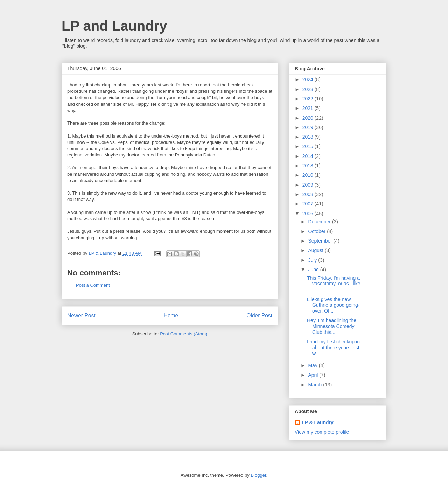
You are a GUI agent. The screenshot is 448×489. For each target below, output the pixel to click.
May (313, 365)
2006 (309, 214)
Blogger (258, 475)
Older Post (259, 316)
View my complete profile (322, 432)
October (317, 231)
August (316, 250)
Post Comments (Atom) (184, 334)
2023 (309, 89)
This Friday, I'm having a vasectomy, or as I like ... (334, 284)
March (316, 385)
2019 (309, 127)
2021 (309, 108)
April (314, 375)
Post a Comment (93, 285)
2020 (309, 118)
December (320, 222)
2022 (309, 99)
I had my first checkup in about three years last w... (333, 348)
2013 (309, 166)
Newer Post (81, 316)
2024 (309, 79)
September (321, 241)
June (314, 270)
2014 (309, 156)
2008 (309, 194)
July (313, 260)
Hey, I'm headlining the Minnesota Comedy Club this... (332, 326)
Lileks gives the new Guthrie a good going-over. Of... (333, 305)
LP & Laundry (318, 422)
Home (171, 316)
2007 (309, 204)
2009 (309, 185)
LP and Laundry (114, 26)
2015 (309, 146)
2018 (309, 137)
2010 (309, 175)
